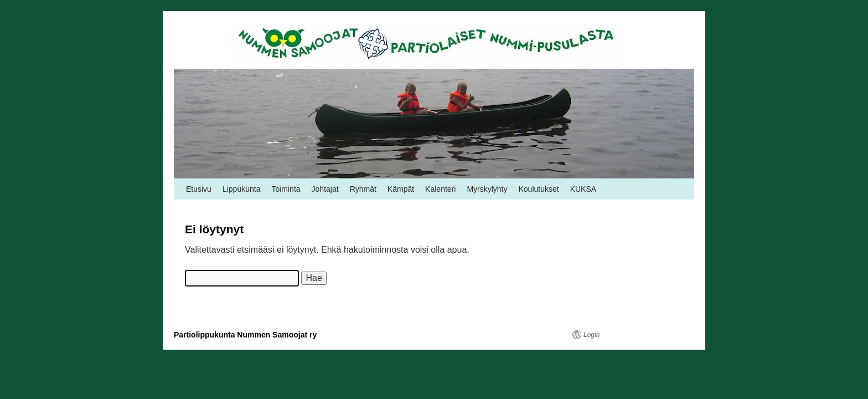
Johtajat (325, 189)
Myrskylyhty (487, 189)
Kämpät (401, 189)
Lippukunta (242, 189)
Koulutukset (539, 189)
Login (591, 335)
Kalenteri (440, 189)
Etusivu (199, 189)
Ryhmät (363, 189)
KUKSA (583, 189)
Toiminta (286, 189)
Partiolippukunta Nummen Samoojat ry (245, 335)
